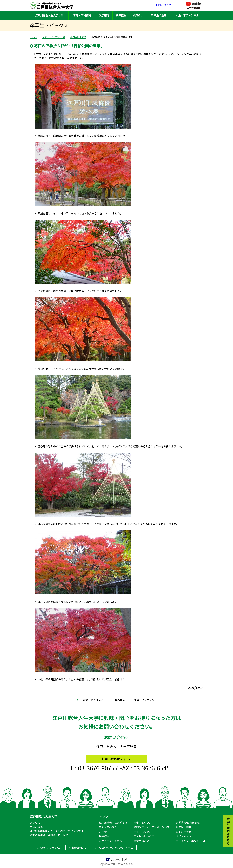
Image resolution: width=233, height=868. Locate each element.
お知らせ (138, 15)
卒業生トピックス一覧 (54, 37)
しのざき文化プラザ (47, 847)
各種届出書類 (184, 826)
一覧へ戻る (119, 700)
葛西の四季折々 (78, 37)
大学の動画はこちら (226, 813)
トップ (104, 816)
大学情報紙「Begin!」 (189, 822)
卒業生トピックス (144, 836)
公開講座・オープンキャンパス (152, 826)
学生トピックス (143, 831)
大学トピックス (143, 822)
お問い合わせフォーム (117, 757)
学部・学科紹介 (82, 15)
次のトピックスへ (144, 700)
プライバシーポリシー (189, 840)
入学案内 (104, 15)
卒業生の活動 (159, 15)
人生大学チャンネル (187, 15)
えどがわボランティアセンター (114, 847)
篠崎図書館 (78, 847)
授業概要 (121, 15)
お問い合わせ (163, 6)
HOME (33, 37)
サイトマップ (184, 836)
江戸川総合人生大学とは (49, 15)
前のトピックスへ (93, 700)
